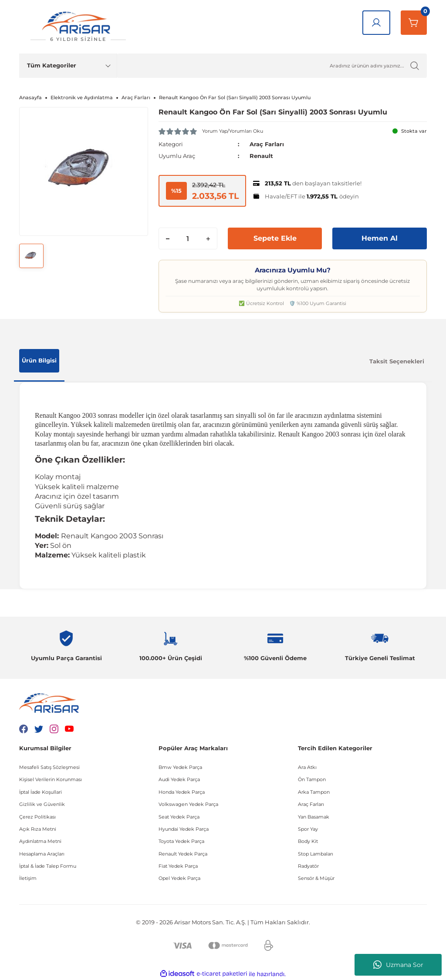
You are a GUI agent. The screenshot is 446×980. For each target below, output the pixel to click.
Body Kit (308, 841)
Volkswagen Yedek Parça (188, 804)
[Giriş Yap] (376, 23)
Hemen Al (380, 238)
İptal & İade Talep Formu (48, 866)
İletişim (28, 878)
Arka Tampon (314, 792)
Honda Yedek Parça (182, 792)
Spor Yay (308, 829)
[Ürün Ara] (272, 66)
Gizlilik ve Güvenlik (42, 804)
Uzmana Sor (398, 965)
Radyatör (308, 866)
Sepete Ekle (275, 238)
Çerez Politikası (37, 817)
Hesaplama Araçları (42, 854)
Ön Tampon (312, 779)
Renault (261, 156)
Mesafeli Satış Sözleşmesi (49, 767)
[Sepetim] (414, 23)
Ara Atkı (307, 767)
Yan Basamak (314, 817)
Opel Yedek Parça (179, 878)
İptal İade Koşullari (41, 792)
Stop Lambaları (316, 854)
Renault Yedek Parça (183, 854)
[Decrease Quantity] (168, 238)
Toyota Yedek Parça (181, 841)
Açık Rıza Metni (38, 829)
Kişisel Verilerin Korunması (51, 779)
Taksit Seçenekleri (397, 361)
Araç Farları (267, 144)
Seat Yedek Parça (179, 817)
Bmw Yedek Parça (180, 767)
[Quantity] (188, 238)
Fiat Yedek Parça (178, 866)
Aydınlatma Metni (40, 841)
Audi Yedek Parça (179, 779)
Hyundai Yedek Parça (184, 829)
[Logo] (78, 27)
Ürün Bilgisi (39, 360)
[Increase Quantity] (208, 238)
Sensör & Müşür (316, 878)
